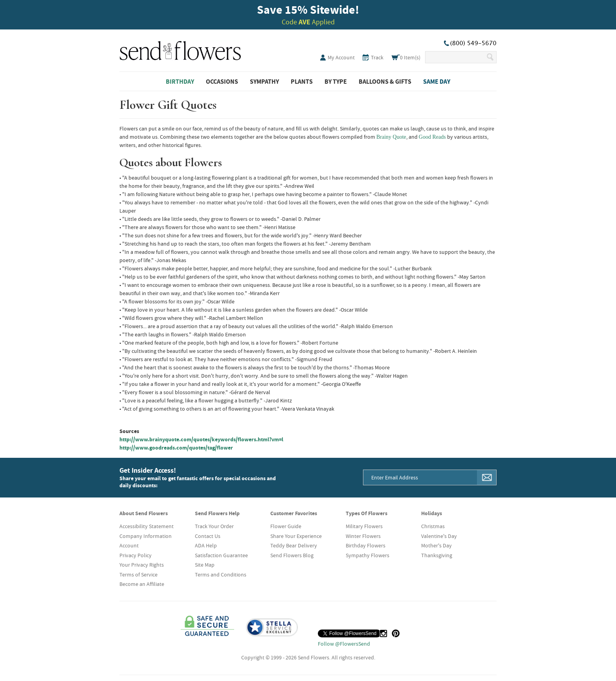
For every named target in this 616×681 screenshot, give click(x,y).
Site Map (205, 565)
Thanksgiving (437, 555)
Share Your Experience (296, 536)
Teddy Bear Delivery (294, 545)
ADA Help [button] (206, 545)
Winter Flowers (363, 536)
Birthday (180, 81)
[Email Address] (420, 477)
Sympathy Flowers (368, 555)
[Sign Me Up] (487, 477)
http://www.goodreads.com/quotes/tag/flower (176, 448)
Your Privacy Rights (142, 565)
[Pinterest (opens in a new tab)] (396, 633)
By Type (336, 81)
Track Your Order (214, 526)
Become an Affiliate (142, 584)
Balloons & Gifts (385, 81)
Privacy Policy (136, 555)
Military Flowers (364, 526)
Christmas (433, 526)
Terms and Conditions (221, 575)
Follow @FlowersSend (344, 644)
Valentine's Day (439, 536)
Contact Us (208, 536)
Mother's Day (436, 545)
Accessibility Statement (147, 526)
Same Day (437, 81)
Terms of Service (138, 575)
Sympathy (264, 81)
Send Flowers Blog (292, 555)
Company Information (146, 536)
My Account (341, 57)
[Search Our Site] (456, 57)
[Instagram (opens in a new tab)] (383, 633)
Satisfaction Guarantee (221, 555)
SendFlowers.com (180, 49)
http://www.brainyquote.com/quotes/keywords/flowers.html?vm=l (201, 439)
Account (129, 545)
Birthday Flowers (366, 545)
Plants (302, 81)
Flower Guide (286, 526)
